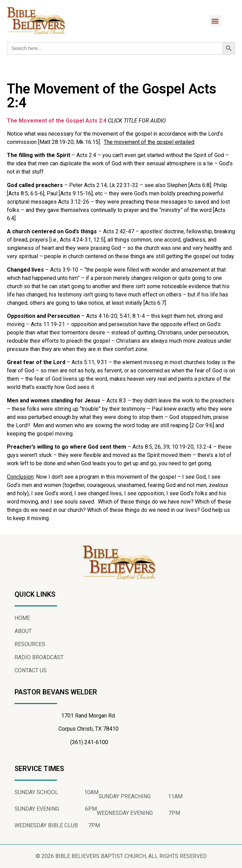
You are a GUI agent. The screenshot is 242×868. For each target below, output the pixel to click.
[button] (215, 21)
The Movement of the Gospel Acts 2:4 (57, 121)
